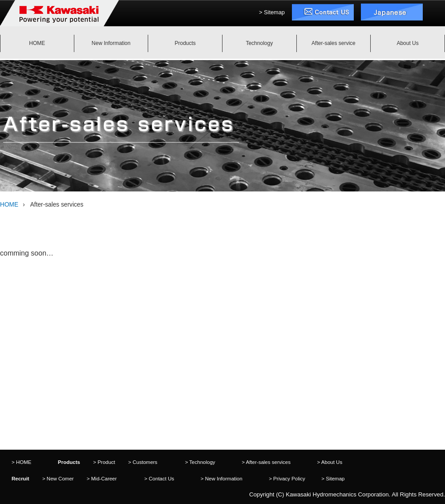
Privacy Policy (289, 479)
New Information (224, 479)
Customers (145, 462)
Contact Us (161, 479)
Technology (202, 462)
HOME (9, 205)
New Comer (60, 479)
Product (106, 462)
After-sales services (268, 462)
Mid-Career (104, 479)
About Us (332, 462)
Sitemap (274, 12)
